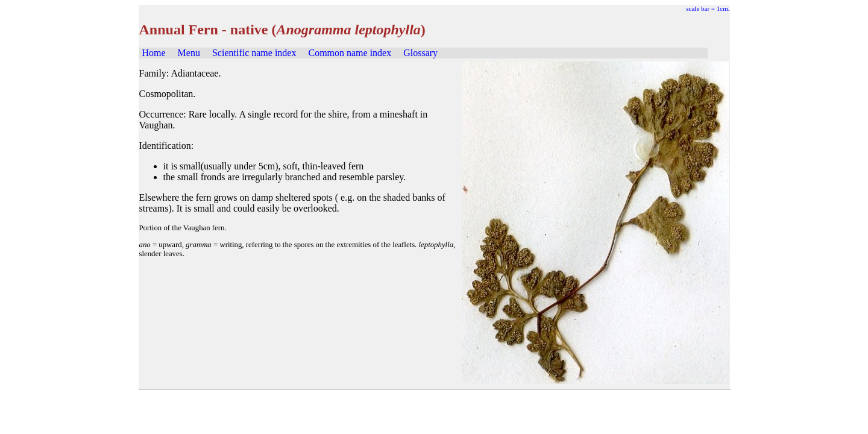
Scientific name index (254, 53)
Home (154, 53)
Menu (189, 53)
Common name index (350, 53)
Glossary (420, 53)
